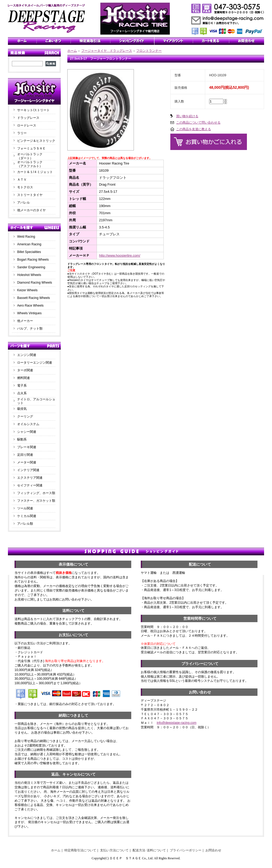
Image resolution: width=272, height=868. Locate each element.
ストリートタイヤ (30, 195)
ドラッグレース (28, 118)
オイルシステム (28, 424)
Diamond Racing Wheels (35, 283)
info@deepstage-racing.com (176, 723)
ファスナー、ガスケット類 (36, 501)
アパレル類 (25, 524)
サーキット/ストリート (33, 110)
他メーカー (25, 321)
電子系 (22, 386)
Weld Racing (26, 237)
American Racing (29, 244)
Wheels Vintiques (29, 313)
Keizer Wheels (27, 290)
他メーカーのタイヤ (31, 210)
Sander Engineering (31, 267)
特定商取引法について (80, 850)
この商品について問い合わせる (198, 123)
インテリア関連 (28, 470)
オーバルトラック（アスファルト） (30, 164)
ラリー (24, 133)
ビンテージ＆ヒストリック (36, 141)
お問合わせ (213, 850)
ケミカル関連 (27, 516)
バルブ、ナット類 (30, 329)
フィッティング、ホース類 (36, 493)
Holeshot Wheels (29, 275)
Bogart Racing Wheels (33, 260)
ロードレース (27, 125)
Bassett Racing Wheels (34, 298)
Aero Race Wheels (30, 306)
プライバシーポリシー (186, 850)
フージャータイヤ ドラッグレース (107, 51)
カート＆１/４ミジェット (35, 172)
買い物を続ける (187, 116)
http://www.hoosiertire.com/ (120, 255)
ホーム (72, 51)
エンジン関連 (27, 355)
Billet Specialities (29, 252)
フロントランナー (149, 51)
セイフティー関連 (30, 485)
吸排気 (22, 409)
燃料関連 (24, 378)
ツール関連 (25, 508)
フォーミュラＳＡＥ (31, 148)
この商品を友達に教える (194, 129)
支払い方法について (114, 850)
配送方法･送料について (149, 850)
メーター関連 (27, 462)
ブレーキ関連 (27, 447)
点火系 (22, 393)
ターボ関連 (25, 370)
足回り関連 (25, 455)
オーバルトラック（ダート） (30, 156)
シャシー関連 (27, 432)
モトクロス (25, 187)
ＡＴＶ (22, 180)
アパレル (24, 203)
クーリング (25, 416)
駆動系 (22, 439)
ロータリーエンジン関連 (35, 363)
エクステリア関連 (30, 478)
